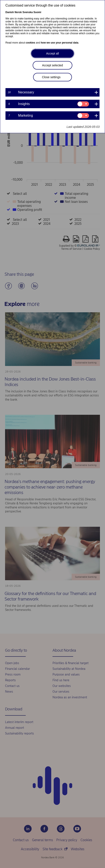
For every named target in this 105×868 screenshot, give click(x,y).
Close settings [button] (51, 77)
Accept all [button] (53, 53)
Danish (10, 12)
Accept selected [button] (53, 65)
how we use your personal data (59, 43)
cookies (30, 43)
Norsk (18, 12)
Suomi (37, 12)
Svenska (28, 12)
